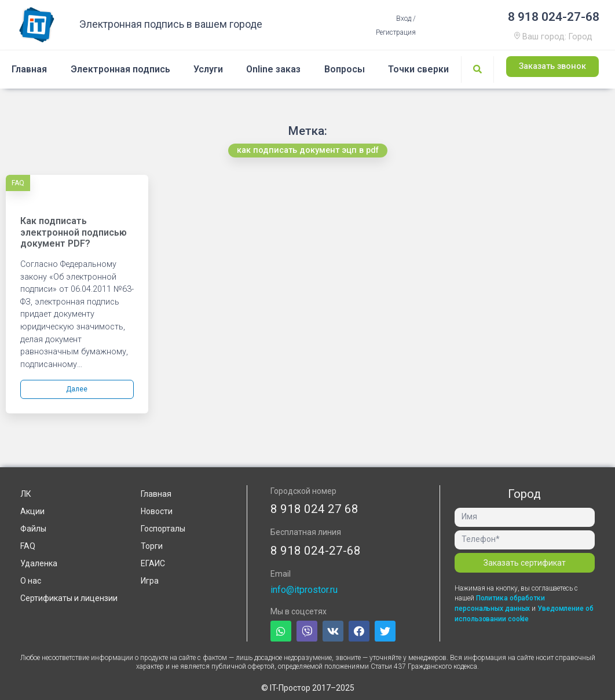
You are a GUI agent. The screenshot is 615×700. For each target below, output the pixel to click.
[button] (552, 67)
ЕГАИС (153, 563)
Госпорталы (163, 529)
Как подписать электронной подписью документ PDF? (74, 232)
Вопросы (345, 69)
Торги (152, 546)
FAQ (18, 183)
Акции (32, 511)
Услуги (208, 69)
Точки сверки (418, 69)
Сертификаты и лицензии (69, 598)
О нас (31, 581)
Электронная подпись (120, 69)
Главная (29, 69)
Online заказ (273, 69)
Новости (157, 511)
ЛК (26, 494)
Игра (150, 581)
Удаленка (39, 563)
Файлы (33, 529)
